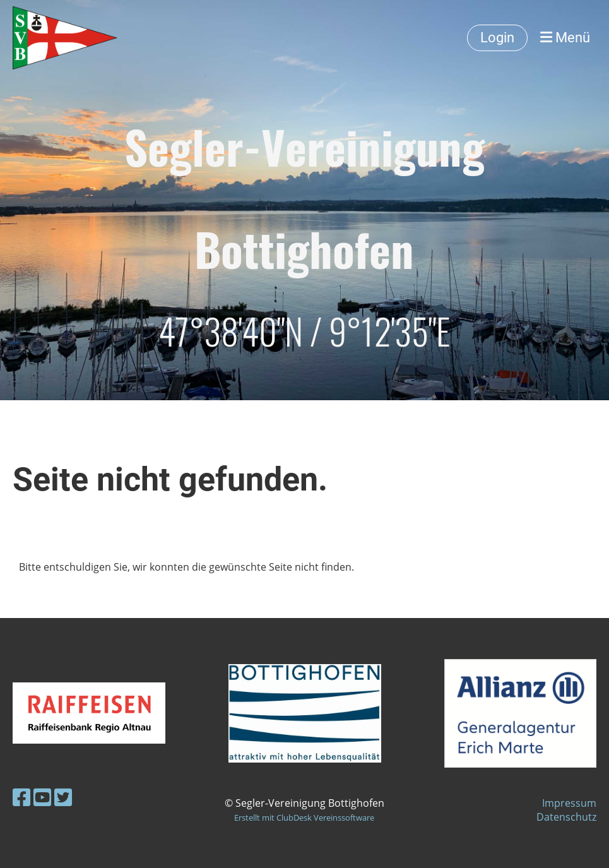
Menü (565, 38)
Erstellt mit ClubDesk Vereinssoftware (304, 817)
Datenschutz (566, 817)
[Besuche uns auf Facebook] (21, 797)
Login (497, 38)
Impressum (569, 803)
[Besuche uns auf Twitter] (63, 797)
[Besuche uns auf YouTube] (42, 797)
